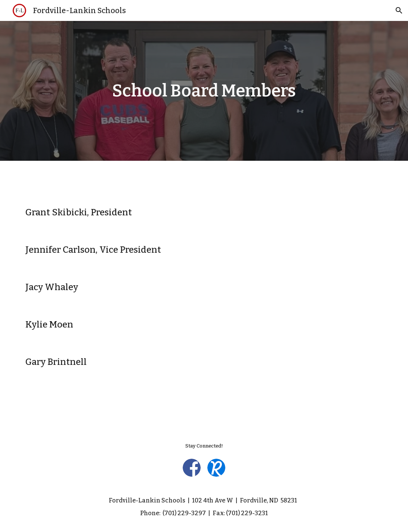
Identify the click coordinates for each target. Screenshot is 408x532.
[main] (204, 91)
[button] (399, 10)
